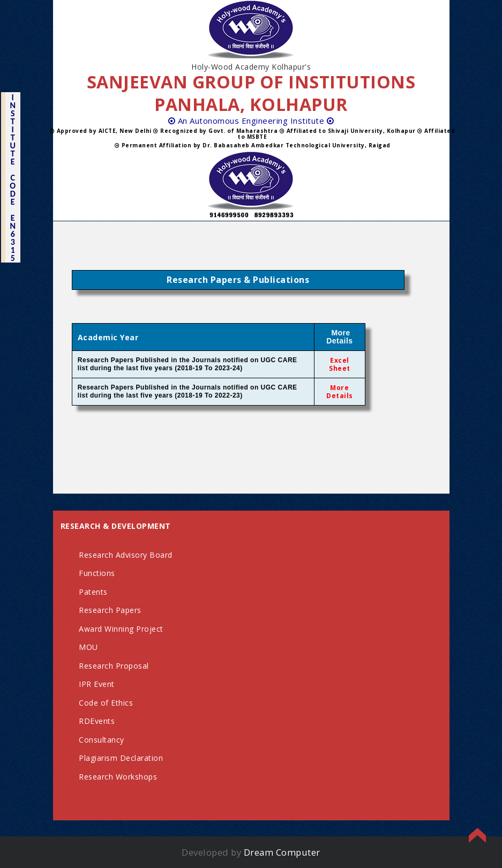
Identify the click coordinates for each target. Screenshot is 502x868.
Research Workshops (118, 777)
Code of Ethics (106, 703)
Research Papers (110, 610)
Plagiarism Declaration (121, 758)
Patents (93, 592)
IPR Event (97, 684)
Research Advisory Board (126, 555)
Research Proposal (114, 666)
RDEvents (97, 721)
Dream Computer (282, 852)
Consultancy (102, 740)
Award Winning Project (121, 629)
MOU (88, 647)
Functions (97, 573)
